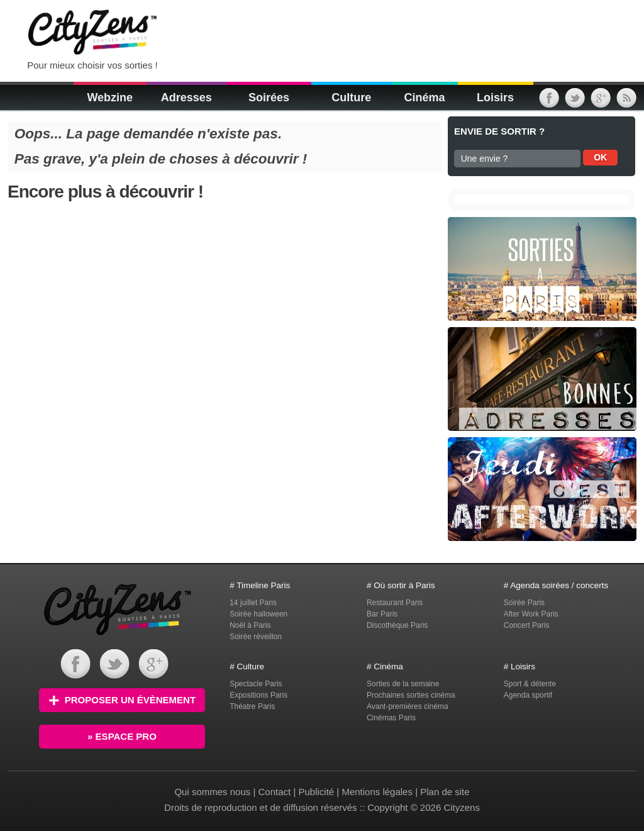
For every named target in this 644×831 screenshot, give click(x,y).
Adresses (186, 98)
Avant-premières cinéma (408, 706)
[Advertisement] (325, 31)
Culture (351, 98)
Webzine (110, 98)
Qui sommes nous (214, 792)
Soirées (269, 98)
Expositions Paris (258, 695)
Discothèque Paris (397, 625)
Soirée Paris (524, 603)
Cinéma (424, 98)
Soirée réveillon (256, 637)
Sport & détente (530, 684)
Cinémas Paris (391, 718)
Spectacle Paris (256, 684)
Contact (275, 792)
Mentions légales (377, 792)
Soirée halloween (258, 614)
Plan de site (445, 792)
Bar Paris (382, 614)
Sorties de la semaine (403, 684)
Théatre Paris (252, 706)
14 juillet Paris (253, 603)
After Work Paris (531, 614)
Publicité (316, 792)
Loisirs (495, 98)
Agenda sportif (528, 695)
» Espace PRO (122, 736)
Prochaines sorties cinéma (411, 695)
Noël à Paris (250, 625)
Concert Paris (527, 625)
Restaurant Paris (395, 603)
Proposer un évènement (122, 700)
